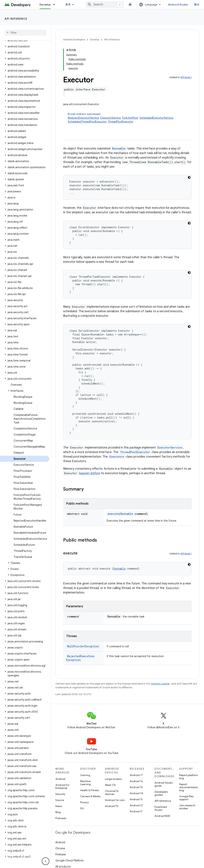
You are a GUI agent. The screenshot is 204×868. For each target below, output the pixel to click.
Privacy (84, 802)
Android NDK (162, 816)
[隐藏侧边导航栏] (46, 861)
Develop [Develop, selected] (45, 5)
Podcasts (61, 818)
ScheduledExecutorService (156, 118)
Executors (117, 457)
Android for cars (115, 800)
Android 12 (136, 805)
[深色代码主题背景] (189, 177)
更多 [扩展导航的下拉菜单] (68, 5)
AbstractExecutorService (83, 118)
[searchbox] (25, 33)
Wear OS (110, 785)
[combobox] (105, 5)
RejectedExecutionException (80, 658)
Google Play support (186, 798)
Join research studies (187, 807)
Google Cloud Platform (69, 860)
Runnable (119, 148)
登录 (197, 5)
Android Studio (178, 5)
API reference (16, 19)
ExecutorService (111, 118)
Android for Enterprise (62, 786)
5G (82, 808)
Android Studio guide (164, 784)
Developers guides (161, 793)
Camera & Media (90, 796)
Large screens (113, 779)
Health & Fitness (90, 790)
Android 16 (136, 781)
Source (60, 800)
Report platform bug (189, 777)
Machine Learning (85, 783)
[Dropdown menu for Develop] (56, 5)
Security (60, 794)
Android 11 (136, 811)
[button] (25, 40)
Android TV (112, 806)
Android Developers (74, 40)
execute (113, 514)
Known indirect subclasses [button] (130, 118)
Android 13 (136, 799)
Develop (95, 40)
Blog (58, 812)
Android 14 (136, 793)
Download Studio (161, 808)
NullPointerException (83, 646)
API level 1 (186, 77)
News (59, 806)
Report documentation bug (189, 787)
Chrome (60, 848)
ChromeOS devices (112, 792)
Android (60, 779)
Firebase (61, 854)
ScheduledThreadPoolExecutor (87, 122)
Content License (160, 684)
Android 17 (136, 775)
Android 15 (136, 787)
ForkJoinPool (130, 118)
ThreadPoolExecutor (121, 122)
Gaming (85, 775)
